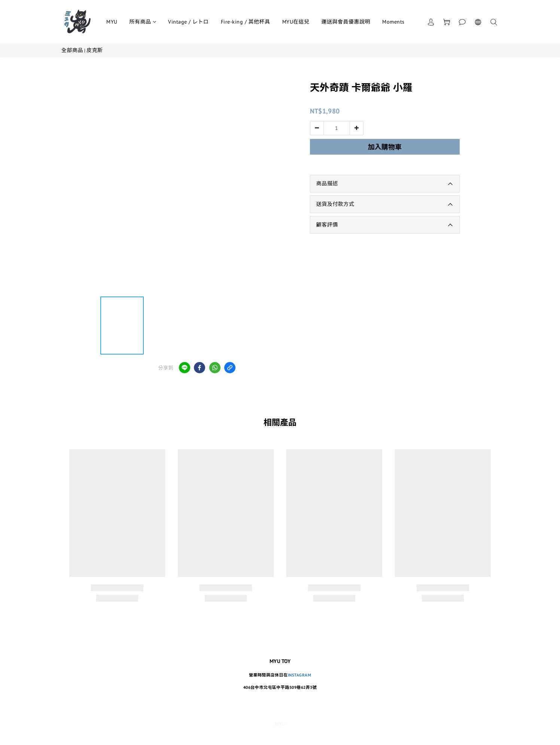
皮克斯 (95, 50)
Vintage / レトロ (188, 22)
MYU (112, 22)
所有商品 (143, 22)
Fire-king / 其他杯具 (246, 22)
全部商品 (72, 50)
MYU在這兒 (296, 22)
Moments (393, 22)
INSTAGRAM (300, 675)
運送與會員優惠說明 (346, 22)
